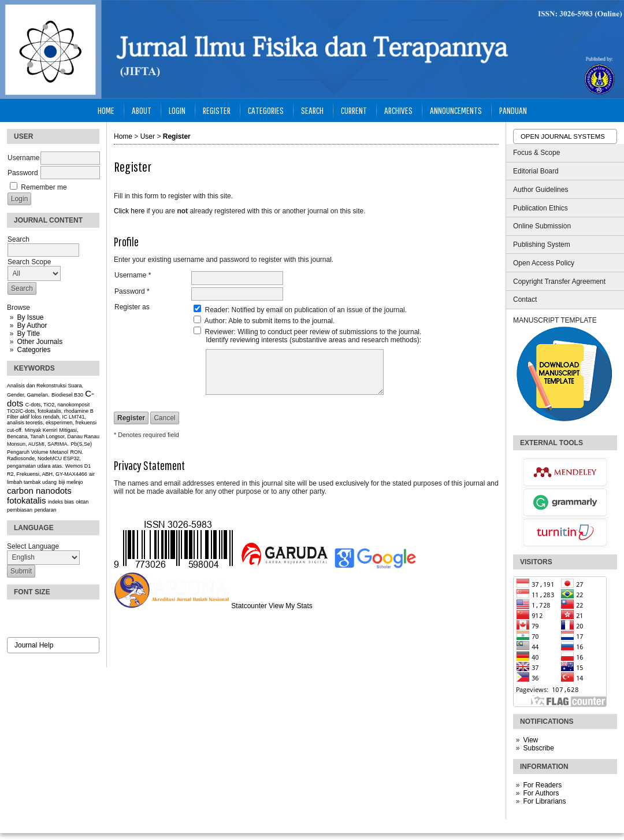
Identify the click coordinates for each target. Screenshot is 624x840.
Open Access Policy (544, 263)
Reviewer (220, 332)
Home (106, 110)
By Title (28, 334)
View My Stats (291, 606)
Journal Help (34, 645)
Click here (129, 211)
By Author (32, 325)
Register (217, 110)
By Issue (30, 317)
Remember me (44, 187)
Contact (525, 299)
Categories (34, 350)
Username (23, 158)
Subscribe (538, 748)
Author (215, 321)
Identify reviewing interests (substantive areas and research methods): (313, 340)
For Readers (542, 785)
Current (354, 110)
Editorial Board (536, 171)
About (142, 110)
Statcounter (249, 606)
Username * (133, 275)
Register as (132, 307)
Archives (398, 110)
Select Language (33, 546)
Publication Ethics (541, 208)
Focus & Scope (536, 153)
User (148, 136)
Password (23, 173)
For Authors (541, 793)
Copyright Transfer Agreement (559, 282)
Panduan (513, 110)
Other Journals (40, 342)
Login (177, 110)
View (530, 740)
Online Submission (542, 226)
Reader (216, 310)
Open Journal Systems (563, 136)
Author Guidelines (541, 190)
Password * (132, 291)
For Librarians (544, 801)
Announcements (456, 110)
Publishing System (542, 245)
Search (312, 110)
